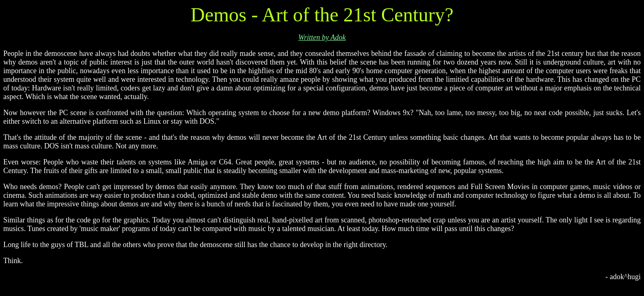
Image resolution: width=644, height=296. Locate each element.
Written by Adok (322, 37)
